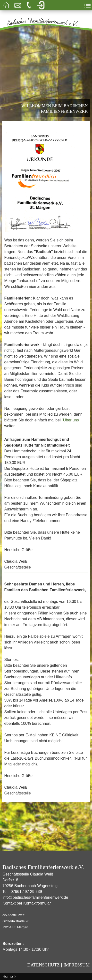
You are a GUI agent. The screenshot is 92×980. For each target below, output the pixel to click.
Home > (9, 976)
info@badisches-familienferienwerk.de (35, 897)
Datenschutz (43, 965)
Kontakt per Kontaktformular (27, 903)
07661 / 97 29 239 (26, 892)
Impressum (76, 965)
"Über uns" (71, 420)
